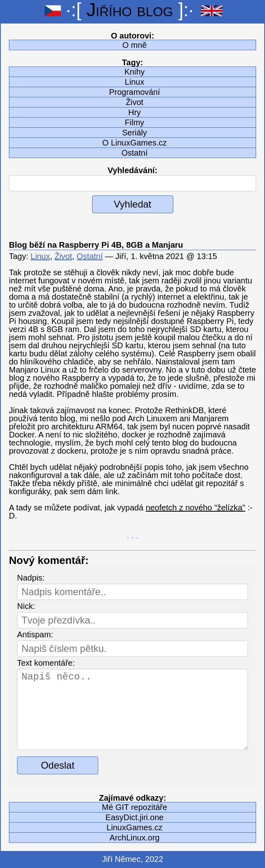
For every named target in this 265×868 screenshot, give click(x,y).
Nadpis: (31, 578)
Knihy (134, 72)
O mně (134, 45)
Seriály (135, 133)
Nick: (26, 606)
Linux (135, 82)
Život (135, 102)
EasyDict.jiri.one (135, 817)
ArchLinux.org (135, 838)
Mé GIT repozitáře (135, 807)
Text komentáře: (46, 663)
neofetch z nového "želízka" (195, 508)
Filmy (135, 122)
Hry (135, 112)
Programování (135, 92)
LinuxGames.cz (135, 827)
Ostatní (134, 153)
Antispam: (35, 634)
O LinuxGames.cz (135, 143)
